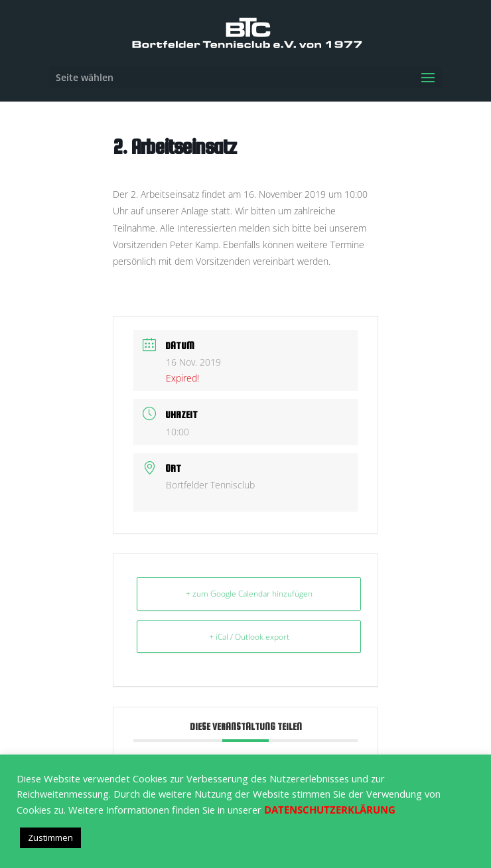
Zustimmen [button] (50, 837)
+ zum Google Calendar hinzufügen (249, 594)
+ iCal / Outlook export (249, 637)
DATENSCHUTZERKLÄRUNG (330, 810)
